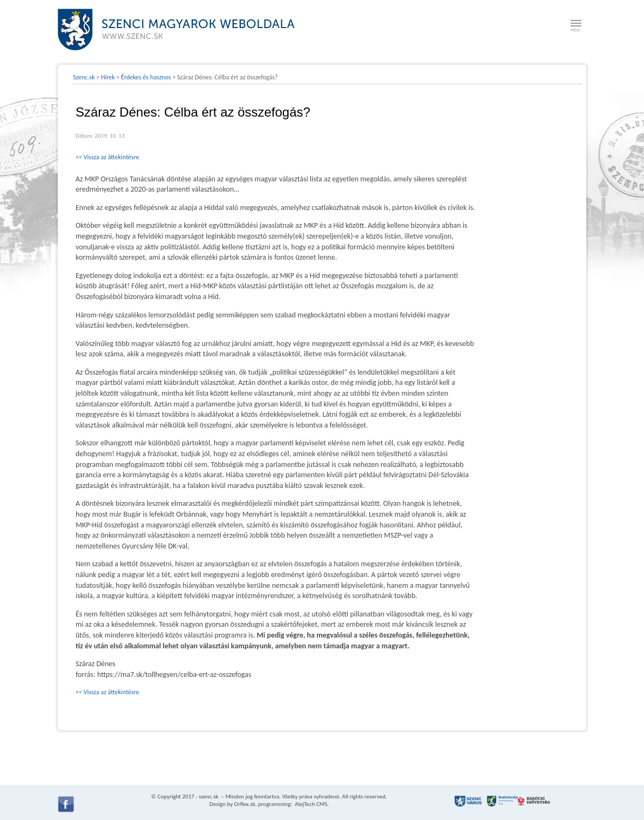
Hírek (108, 77)
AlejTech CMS (311, 804)
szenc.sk (208, 797)
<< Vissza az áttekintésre (107, 157)
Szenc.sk (84, 77)
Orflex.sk (245, 804)
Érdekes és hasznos (146, 77)
